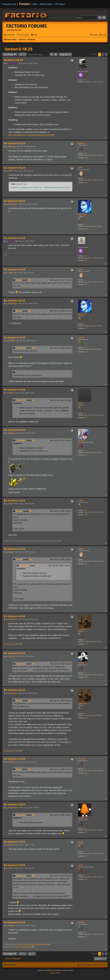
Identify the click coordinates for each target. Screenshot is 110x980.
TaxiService (82, 630)
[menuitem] (23, 35)
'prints (17, 644)
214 (85, 932)
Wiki (35, 4)
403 (85, 673)
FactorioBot (83, 69)
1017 (85, 347)
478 (85, 80)
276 (85, 153)
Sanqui (81, 245)
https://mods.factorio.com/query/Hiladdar (35, 944)
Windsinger (82, 214)
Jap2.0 (81, 500)
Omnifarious (83, 818)
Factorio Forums (27, 26)
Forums (25, 4)
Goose (81, 865)
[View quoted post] (29, 280)
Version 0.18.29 (19, 49)
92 (84, 450)
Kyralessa (82, 759)
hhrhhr (81, 403)
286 (85, 828)
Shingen (81, 440)
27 (84, 851)
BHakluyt (82, 143)
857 (85, 769)
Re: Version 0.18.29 (14, 143)
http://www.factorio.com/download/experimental (30, 135)
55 (84, 875)
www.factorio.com (14, 30)
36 (84, 413)
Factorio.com (9, 4)
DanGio (81, 663)
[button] (106, 54)
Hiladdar (81, 922)
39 (84, 640)
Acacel (81, 842)
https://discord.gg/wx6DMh (21, 947)
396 (85, 256)
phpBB (47, 970)
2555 (85, 510)
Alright (81, 549)
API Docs (60, 4)
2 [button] (103, 54)
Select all (22, 184)
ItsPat (80, 168)
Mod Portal (46, 4)
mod (9, 644)
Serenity (81, 337)
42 (84, 225)
